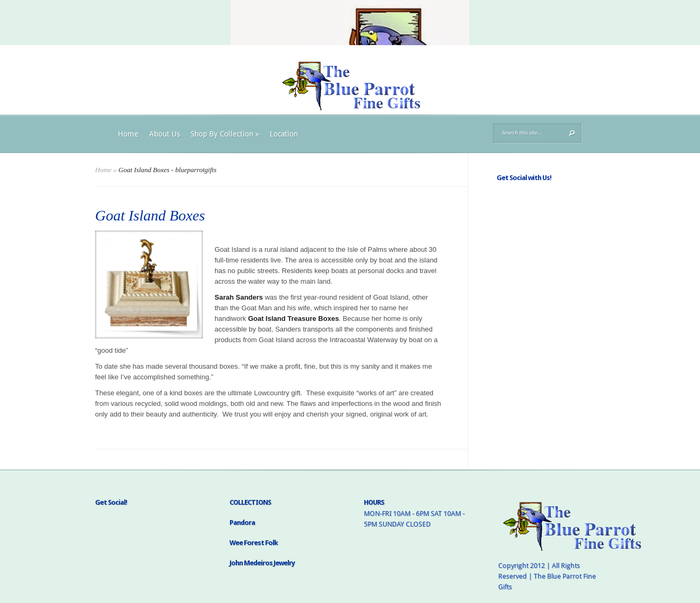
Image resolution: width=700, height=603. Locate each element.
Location (284, 134)
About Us (165, 134)
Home (128, 134)
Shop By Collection (225, 134)
